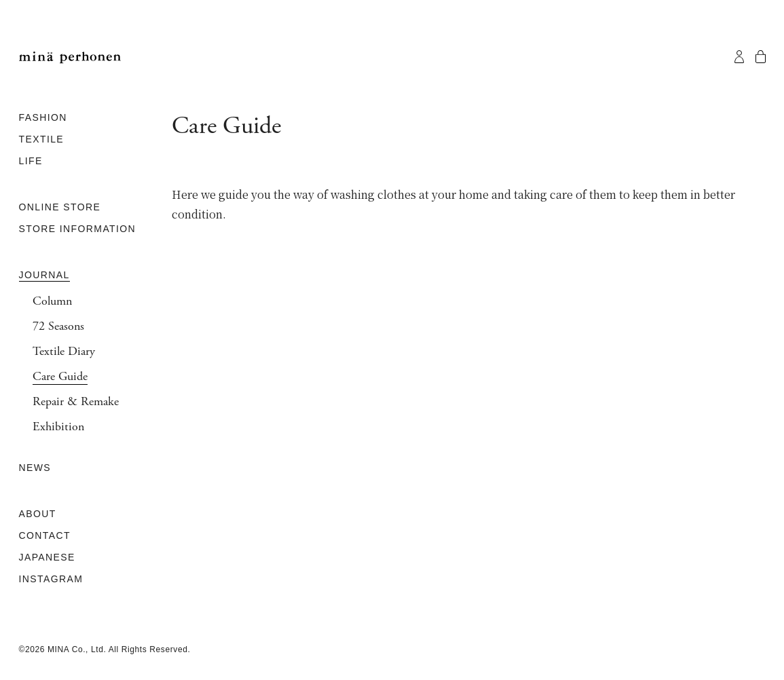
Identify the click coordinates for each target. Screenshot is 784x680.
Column (52, 301)
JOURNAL (44, 275)
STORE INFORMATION (78, 229)
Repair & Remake (76, 402)
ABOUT (38, 514)
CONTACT (45, 535)
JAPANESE (47, 557)
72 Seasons (58, 326)
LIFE (31, 161)
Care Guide (60, 377)
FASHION (43, 117)
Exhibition (58, 427)
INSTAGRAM (51, 579)
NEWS (35, 468)
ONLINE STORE (60, 207)
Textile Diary (64, 352)
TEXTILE (42, 139)
